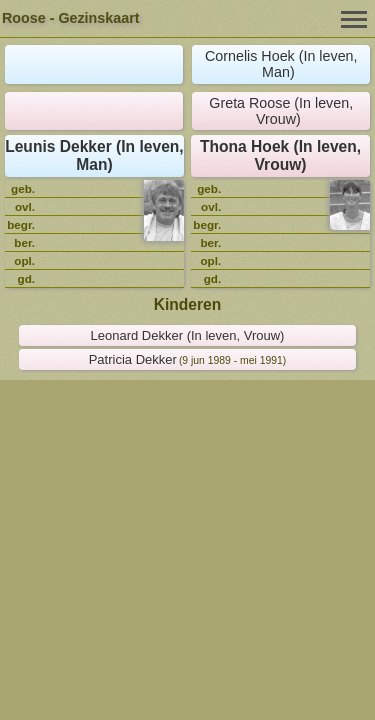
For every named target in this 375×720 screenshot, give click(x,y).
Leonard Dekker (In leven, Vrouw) (188, 335)
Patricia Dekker (133, 359)
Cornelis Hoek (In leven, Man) (281, 64)
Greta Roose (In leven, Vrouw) (281, 111)
